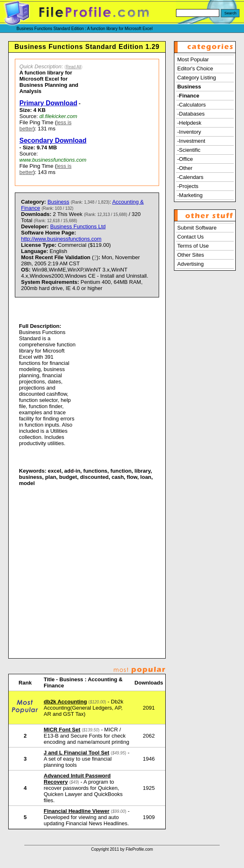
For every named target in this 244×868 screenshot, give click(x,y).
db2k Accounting (65, 702)
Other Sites (191, 255)
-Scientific (189, 150)
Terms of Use (193, 246)
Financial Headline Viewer (76, 811)
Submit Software (197, 228)
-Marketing (190, 195)
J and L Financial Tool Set (76, 753)
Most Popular (193, 59)
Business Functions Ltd (78, 226)
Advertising (190, 264)
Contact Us (190, 237)
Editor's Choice (195, 68)
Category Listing (197, 78)
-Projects (188, 186)
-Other (185, 168)
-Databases (191, 114)
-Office (185, 159)
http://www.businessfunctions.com (61, 239)
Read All (73, 67)
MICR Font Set (62, 730)
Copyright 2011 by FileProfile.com (122, 849)
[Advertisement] (125, 122)
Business (58, 202)
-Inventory (189, 132)
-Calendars (190, 177)
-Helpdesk (189, 123)
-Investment (191, 141)
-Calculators (191, 105)
